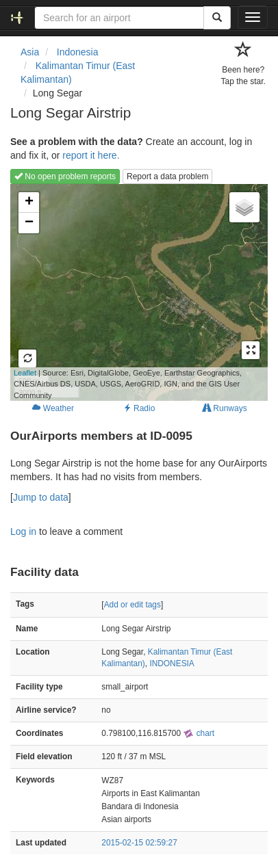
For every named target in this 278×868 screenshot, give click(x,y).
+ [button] (29, 202)
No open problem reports (65, 176)
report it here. (91, 155)
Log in (23, 531)
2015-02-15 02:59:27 (139, 843)
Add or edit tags (132, 605)
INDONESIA (172, 663)
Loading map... (126, 292)
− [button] (29, 223)
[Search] (217, 18)
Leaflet (25, 373)
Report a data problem (167, 176)
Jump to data (41, 497)
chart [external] (199, 733)
